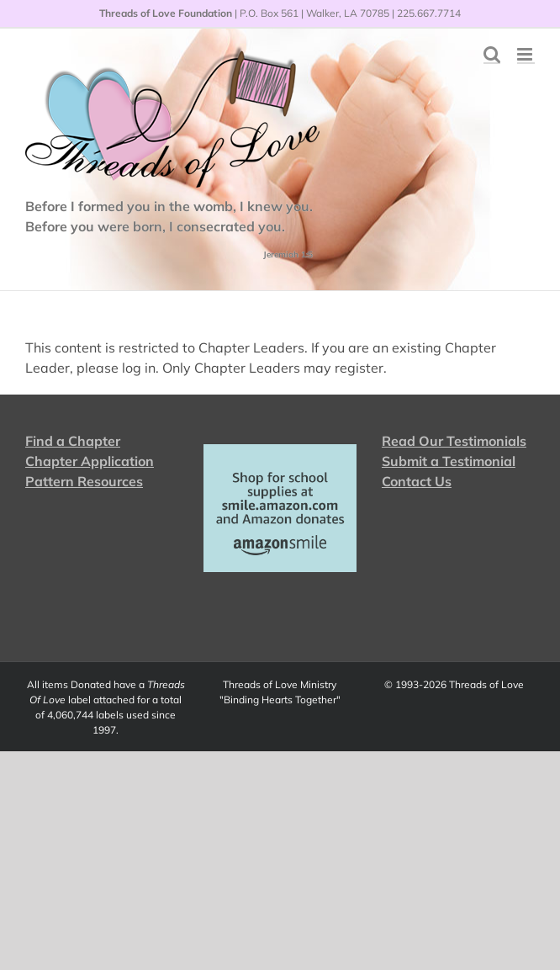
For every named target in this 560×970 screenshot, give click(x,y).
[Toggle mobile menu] (526, 54)
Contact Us (417, 481)
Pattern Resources (84, 481)
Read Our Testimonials (454, 441)
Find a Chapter (73, 441)
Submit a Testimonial (449, 461)
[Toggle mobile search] (492, 54)
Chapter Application (90, 461)
